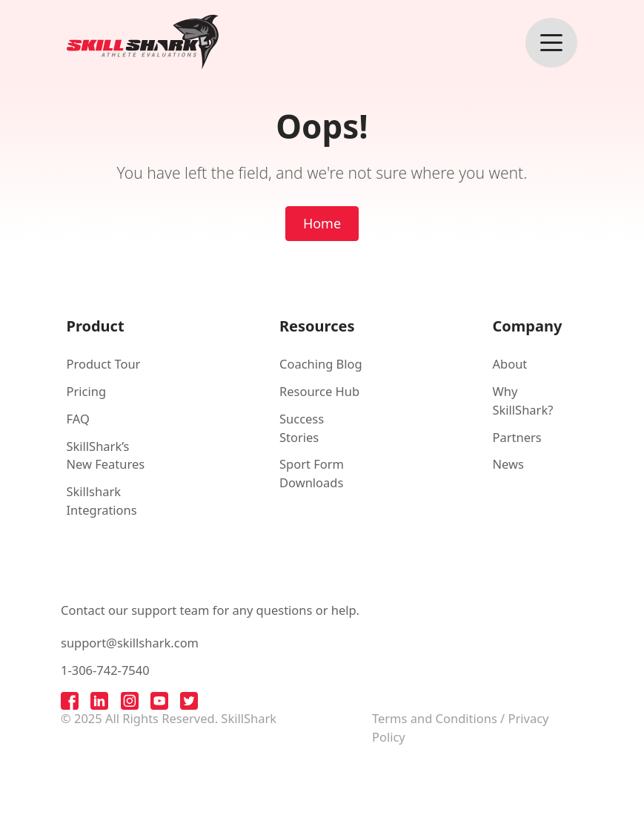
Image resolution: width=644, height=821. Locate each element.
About (510, 364)
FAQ (78, 419)
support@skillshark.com (130, 643)
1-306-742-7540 (105, 670)
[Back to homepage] (143, 42)
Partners (517, 437)
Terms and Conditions (435, 718)
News (508, 464)
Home (322, 223)
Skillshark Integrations (102, 501)
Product (96, 326)
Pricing (87, 391)
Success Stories (302, 428)
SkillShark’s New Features (106, 455)
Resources (317, 326)
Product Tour (104, 364)
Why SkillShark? (523, 400)
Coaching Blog (321, 364)
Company (528, 326)
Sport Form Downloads (312, 473)
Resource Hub (319, 391)
